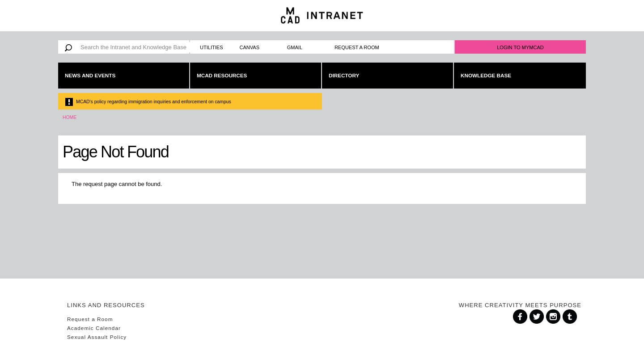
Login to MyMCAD (520, 47)
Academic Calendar (94, 328)
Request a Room (357, 47)
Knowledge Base (486, 75)
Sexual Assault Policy (97, 337)
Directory (344, 75)
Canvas (250, 47)
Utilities (212, 47)
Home (70, 117)
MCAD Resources (222, 75)
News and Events (90, 75)
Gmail (295, 47)
